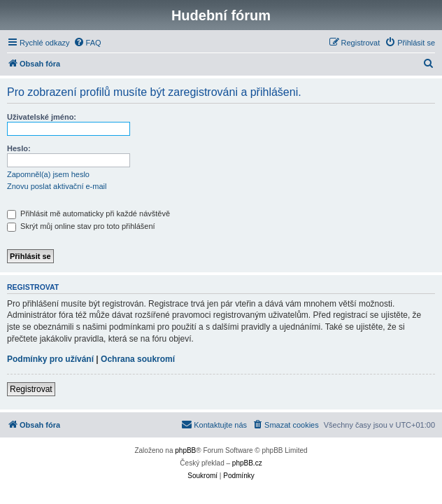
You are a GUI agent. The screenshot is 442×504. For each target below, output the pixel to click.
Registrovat (31, 389)
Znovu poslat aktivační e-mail (57, 186)
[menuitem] (87, 43)
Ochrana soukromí (138, 359)
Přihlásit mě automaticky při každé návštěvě (88, 213)
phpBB (185, 450)
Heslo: (19, 148)
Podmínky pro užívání (50, 359)
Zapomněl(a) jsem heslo (48, 174)
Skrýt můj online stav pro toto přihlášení (81, 226)
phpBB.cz (247, 463)
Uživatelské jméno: (42, 117)
